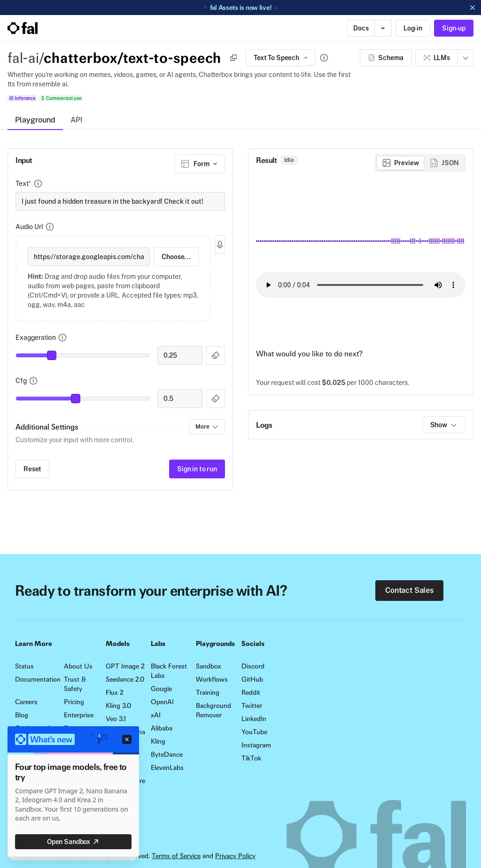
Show (444, 425)
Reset (32, 469)
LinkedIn (254, 719)
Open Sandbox (73, 842)
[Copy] (233, 58)
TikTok (251, 758)
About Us (78, 666)
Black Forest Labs (169, 671)
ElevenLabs (167, 768)
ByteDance (167, 754)
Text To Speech (282, 58)
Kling (158, 741)
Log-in (413, 28)
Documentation (36, 679)
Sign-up (454, 28)
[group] (420, 163)
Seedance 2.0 (125, 679)
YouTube (254, 732)
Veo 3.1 (116, 719)
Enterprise (79, 715)
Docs (361, 28)
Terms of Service (176, 856)
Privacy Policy (235, 856)
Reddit (251, 692)
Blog (22, 715)
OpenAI (162, 702)
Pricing (74, 702)
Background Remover (213, 710)
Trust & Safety (75, 684)
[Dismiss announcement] (473, 8)
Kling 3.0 (118, 706)
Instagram (256, 745)
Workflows (212, 679)
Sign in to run (197, 469)
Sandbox (209, 666)
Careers (26, 702)
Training (208, 692)
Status (24, 666)
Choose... (176, 257)
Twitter (252, 706)
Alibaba (162, 728)
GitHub (252, 679)
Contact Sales (409, 590)
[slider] (52, 355)
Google (161, 689)
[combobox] (200, 164)
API (77, 120)
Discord (253, 666)
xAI (156, 715)
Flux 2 (115, 692)
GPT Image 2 (125, 666)
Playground (35, 120)
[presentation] (113, 278)
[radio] (400, 163)
